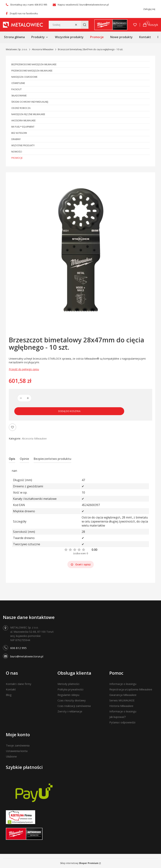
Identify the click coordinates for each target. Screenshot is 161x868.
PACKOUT (16, 89)
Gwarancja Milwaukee (123, 695)
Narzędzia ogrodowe (24, 77)
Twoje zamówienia (18, 745)
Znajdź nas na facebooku (24, 13)
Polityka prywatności (70, 689)
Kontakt (11, 689)
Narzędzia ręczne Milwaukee (28, 114)
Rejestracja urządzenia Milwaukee (131, 689)
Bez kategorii (19, 133)
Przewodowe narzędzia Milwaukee (32, 71)
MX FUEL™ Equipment (23, 127)
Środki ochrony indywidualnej (30, 102)
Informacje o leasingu (123, 684)
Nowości (17, 152)
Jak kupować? (118, 717)
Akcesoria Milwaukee (43, 49)
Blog (9, 695)
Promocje (17, 158)
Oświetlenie (18, 83)
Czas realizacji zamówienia (74, 706)
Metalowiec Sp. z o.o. (17, 49)
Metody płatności (68, 684)
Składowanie (19, 96)
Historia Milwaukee (121, 706)
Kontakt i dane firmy (19, 684)
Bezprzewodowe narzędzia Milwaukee (34, 64)
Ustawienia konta (17, 751)
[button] (85, 25)
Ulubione (11, 756)
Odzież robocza (21, 108)
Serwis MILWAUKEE (122, 700)
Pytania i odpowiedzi (122, 722)
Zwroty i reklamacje (70, 711)
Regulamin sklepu (68, 695)
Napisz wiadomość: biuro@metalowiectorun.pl (83, 5)
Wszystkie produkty (23, 145)
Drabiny (16, 139)
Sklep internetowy (79, 863)
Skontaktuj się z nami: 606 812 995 (29, 5)
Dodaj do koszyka (69, 411)
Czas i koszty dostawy (72, 700)
